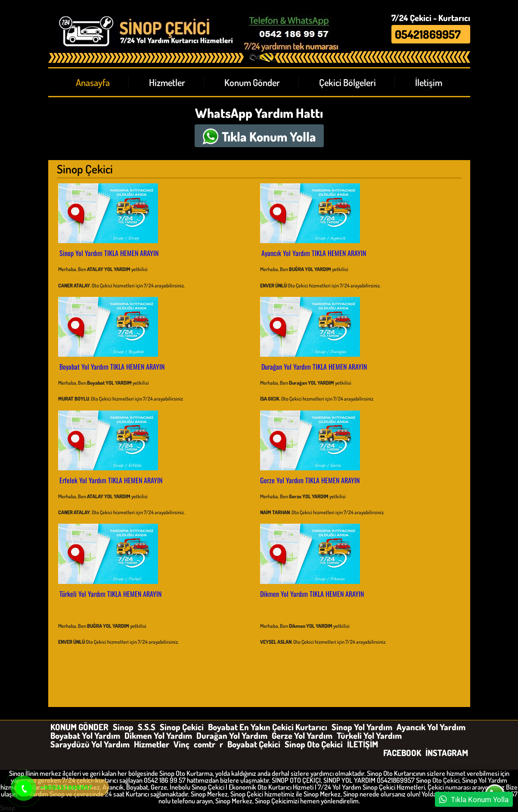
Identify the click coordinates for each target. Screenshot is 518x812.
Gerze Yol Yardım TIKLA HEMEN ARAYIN (310, 480)
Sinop (123, 727)
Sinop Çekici (182, 727)
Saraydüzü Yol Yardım (90, 744)
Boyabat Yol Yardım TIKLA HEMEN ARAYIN (112, 367)
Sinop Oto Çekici (314, 744)
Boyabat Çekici (254, 744)
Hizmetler (152, 744)
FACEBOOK (402, 753)
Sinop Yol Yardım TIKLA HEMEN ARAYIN (109, 253)
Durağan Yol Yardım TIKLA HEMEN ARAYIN (314, 367)
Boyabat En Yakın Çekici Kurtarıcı (268, 727)
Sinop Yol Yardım (362, 727)
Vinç (181, 744)
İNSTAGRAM (447, 753)
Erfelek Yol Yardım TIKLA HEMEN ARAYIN (111, 480)
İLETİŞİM (363, 744)
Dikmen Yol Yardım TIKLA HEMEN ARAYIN (312, 594)
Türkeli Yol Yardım (369, 735)
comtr (205, 744)
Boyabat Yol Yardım (85, 735)
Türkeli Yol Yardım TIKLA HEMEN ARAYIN (110, 594)
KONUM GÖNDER (79, 727)
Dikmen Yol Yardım (158, 735)
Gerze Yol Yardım (302, 735)
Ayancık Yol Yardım (431, 727)
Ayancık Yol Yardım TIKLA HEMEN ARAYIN (314, 253)
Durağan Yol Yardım (232, 735)
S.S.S (147, 727)
